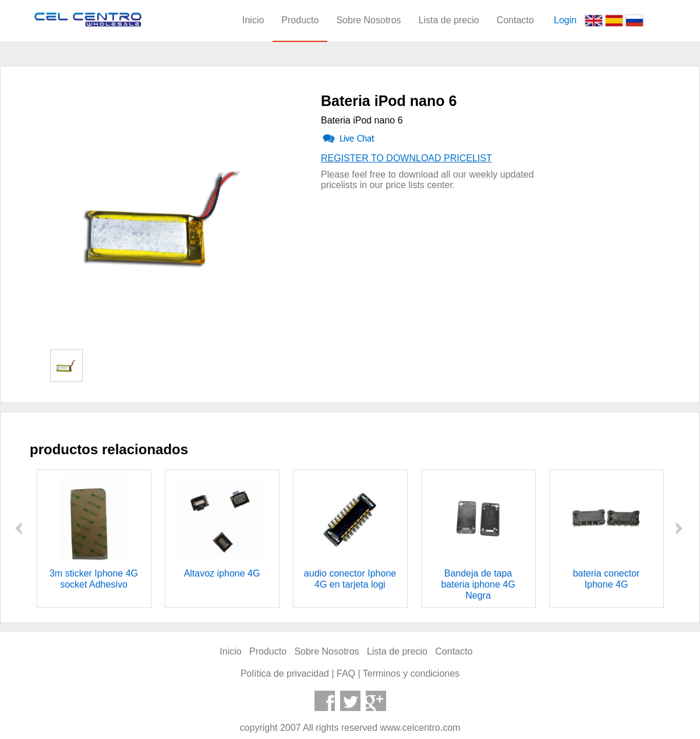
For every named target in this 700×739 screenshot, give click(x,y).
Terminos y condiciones (411, 673)
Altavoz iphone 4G (222, 573)
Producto (300, 20)
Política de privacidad (285, 673)
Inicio (253, 20)
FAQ (346, 673)
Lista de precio (449, 20)
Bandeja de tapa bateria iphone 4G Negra (478, 584)
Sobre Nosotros (368, 20)
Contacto (515, 20)
